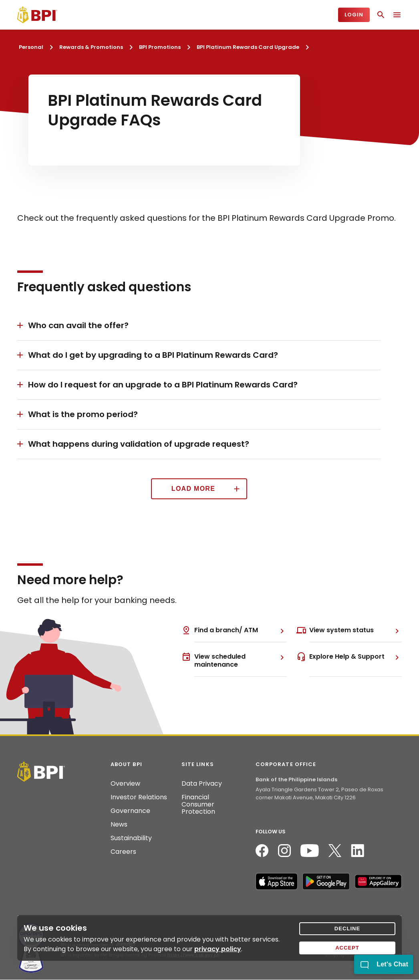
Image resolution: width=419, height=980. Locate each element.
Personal (31, 47)
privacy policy (218, 949)
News (119, 825)
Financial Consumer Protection (198, 805)
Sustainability (131, 838)
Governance (130, 811)
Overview (125, 784)
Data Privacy (202, 784)
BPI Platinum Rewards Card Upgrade (248, 47)
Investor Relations (139, 797)
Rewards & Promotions (91, 47)
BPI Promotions (160, 47)
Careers (123, 852)
